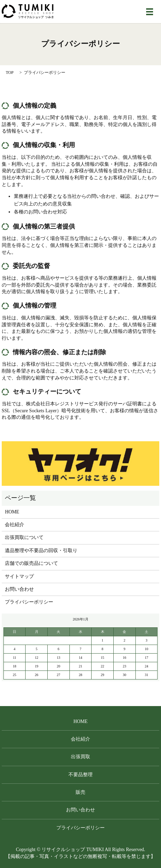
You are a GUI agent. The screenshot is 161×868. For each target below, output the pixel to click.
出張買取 (80, 757)
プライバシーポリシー (29, 602)
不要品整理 (80, 775)
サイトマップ (19, 576)
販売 (80, 792)
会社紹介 (15, 525)
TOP (10, 73)
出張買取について (24, 537)
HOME (12, 512)
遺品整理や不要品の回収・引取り (41, 551)
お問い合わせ (19, 589)
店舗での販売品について (31, 563)
